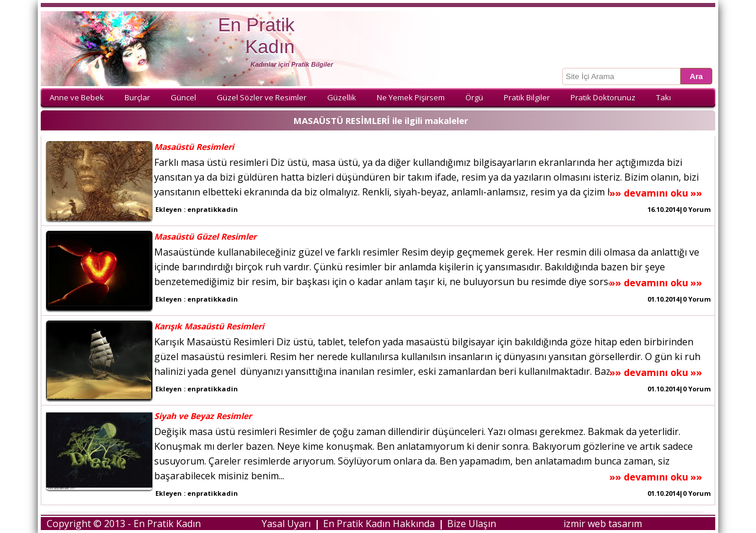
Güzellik (342, 97)
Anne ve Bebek (77, 97)
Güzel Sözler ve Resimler (262, 97)
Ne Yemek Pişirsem (411, 97)
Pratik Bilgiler (527, 97)
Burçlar (137, 97)
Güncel (183, 97)
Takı (664, 97)
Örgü (474, 97)
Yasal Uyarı (286, 524)
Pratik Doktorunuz (603, 97)
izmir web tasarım (603, 524)
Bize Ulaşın (472, 524)
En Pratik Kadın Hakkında (379, 524)
